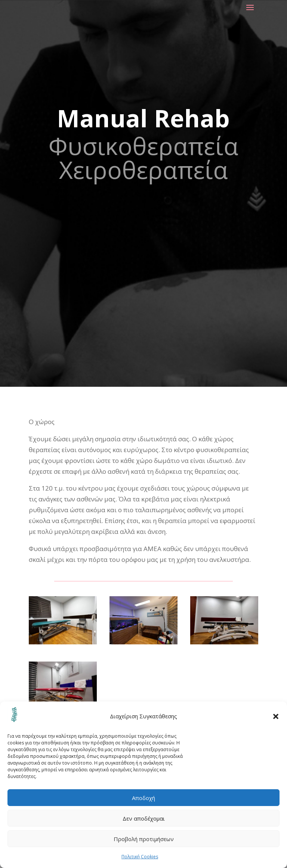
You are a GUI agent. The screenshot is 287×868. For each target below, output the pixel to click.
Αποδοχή (143, 798)
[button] (276, 716)
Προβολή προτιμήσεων (144, 839)
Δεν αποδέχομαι (144, 818)
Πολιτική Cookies (140, 857)
